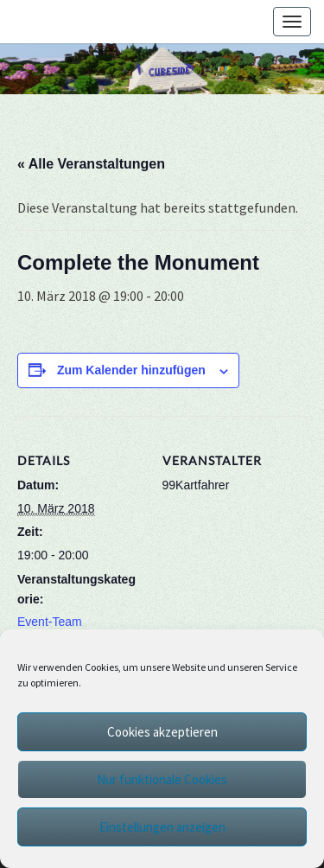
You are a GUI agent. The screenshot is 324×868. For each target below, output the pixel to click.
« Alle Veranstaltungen (91, 164)
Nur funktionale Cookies (162, 779)
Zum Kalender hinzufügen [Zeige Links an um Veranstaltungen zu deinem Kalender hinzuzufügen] (131, 370)
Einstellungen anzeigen (162, 827)
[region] (162, 69)
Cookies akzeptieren (162, 732)
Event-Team (50, 622)
